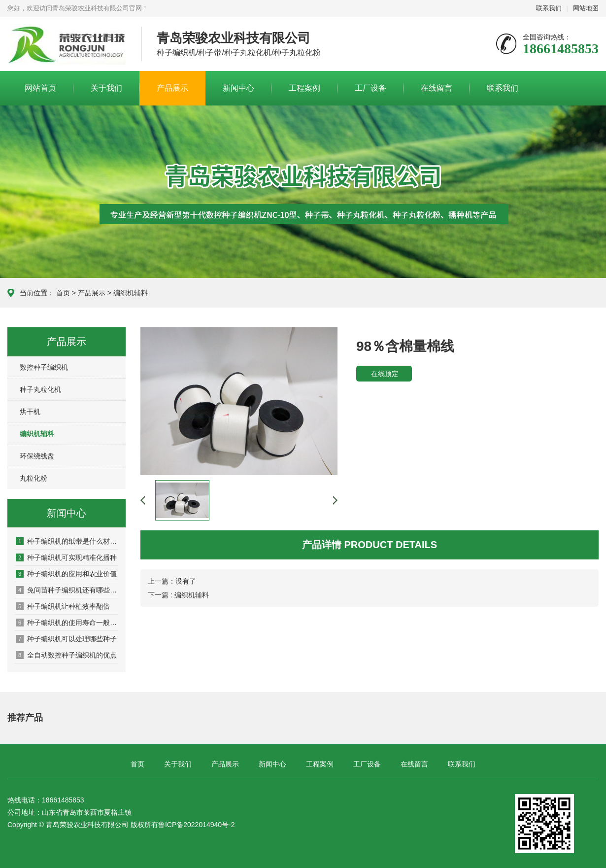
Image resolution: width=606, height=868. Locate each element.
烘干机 (30, 412)
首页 (63, 293)
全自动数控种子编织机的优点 (66, 655)
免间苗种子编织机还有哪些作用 (67, 590)
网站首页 (40, 88)
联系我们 (549, 8)
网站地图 (586, 8)
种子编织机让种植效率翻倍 (63, 606)
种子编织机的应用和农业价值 (66, 574)
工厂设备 (370, 88)
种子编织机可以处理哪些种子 (66, 639)
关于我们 (106, 88)
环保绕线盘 (37, 456)
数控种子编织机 (44, 367)
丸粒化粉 (34, 478)
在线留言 (437, 88)
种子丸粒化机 (40, 389)
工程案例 (304, 88)
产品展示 (172, 88)
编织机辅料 (131, 293)
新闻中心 (238, 88)
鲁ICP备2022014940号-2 (197, 825)
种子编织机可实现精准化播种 (66, 557)
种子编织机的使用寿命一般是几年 (67, 623)
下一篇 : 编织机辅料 (178, 595)
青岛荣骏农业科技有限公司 (67, 44)
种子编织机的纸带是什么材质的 (67, 541)
